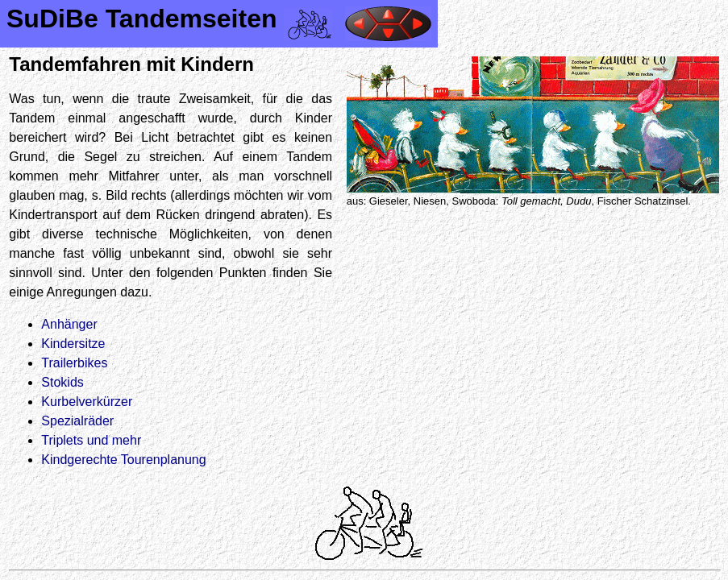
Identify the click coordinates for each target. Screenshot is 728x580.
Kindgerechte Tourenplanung (123, 460)
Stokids (62, 382)
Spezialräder (77, 421)
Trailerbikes (74, 363)
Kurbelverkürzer (87, 402)
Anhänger (69, 324)
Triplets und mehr (91, 440)
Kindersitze (73, 344)
